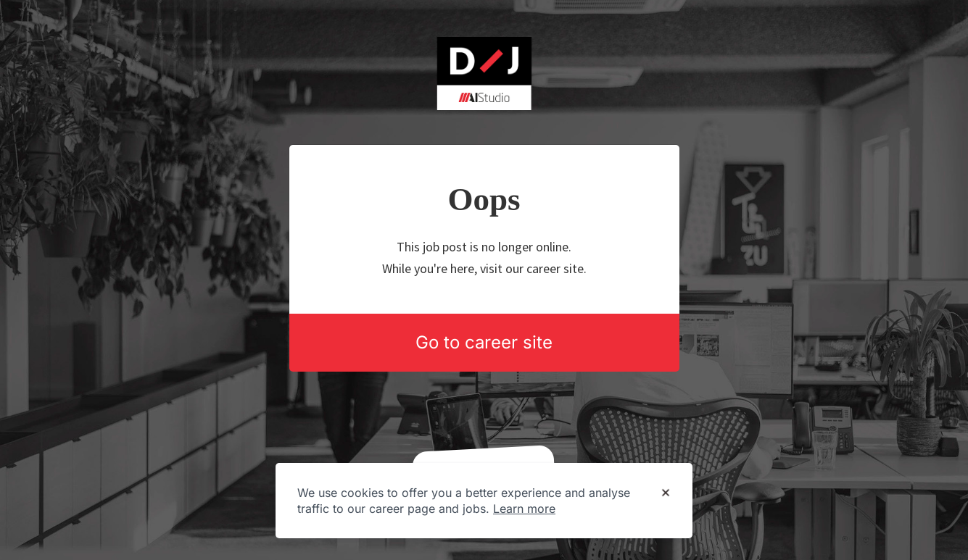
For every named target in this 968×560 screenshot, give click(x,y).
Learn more (524, 509)
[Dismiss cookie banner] (666, 493)
